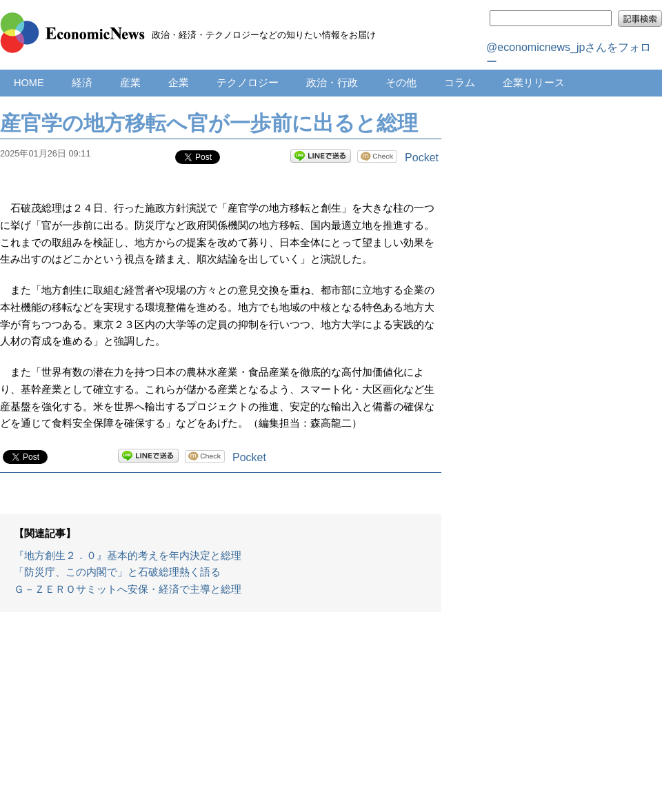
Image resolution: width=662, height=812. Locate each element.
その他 (401, 83)
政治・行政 (332, 83)
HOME (29, 83)
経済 (82, 83)
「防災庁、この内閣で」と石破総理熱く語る (117, 572)
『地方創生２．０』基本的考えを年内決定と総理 (128, 556)
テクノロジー (248, 83)
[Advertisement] (221, 719)
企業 (179, 83)
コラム (460, 83)
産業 (130, 83)
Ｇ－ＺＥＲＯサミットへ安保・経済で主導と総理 (128, 589)
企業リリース (534, 83)
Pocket (422, 158)
